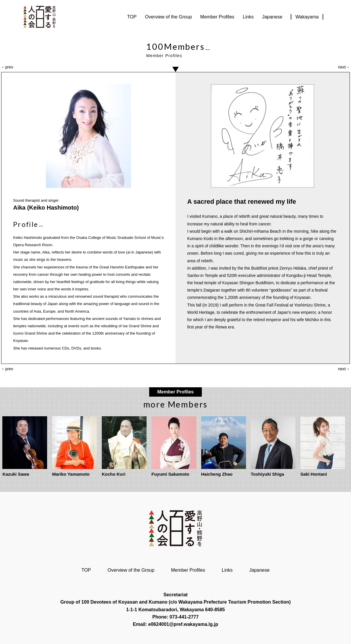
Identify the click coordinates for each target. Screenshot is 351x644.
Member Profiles (217, 17)
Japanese (272, 17)
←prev (7, 67)
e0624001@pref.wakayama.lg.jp (183, 624)
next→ (344, 67)
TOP (132, 17)
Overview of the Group (168, 17)
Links (248, 17)
